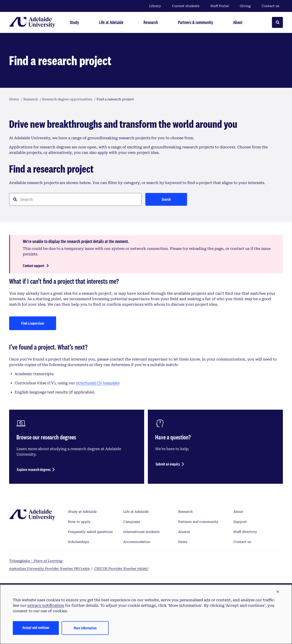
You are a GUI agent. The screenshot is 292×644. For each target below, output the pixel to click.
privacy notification (46, 605)
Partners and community (198, 522)
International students (141, 532)
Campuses (132, 522)
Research (185, 512)
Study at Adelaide (82, 512)
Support (240, 522)
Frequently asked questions (90, 532)
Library (155, 6)
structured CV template (98, 383)
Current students (186, 6)
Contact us (270, 6)
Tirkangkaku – (36, 561)
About (238, 512)
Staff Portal (220, 6)
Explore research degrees (34, 469)
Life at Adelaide (136, 512)
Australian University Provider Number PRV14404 (49, 569)
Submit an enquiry (168, 464)
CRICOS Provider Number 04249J (121, 569)
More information (85, 628)
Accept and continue (36, 627)
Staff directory (245, 532)
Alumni (184, 532)
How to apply (79, 522)
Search (166, 199)
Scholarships (78, 542)
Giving (245, 6)
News (183, 542)
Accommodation (137, 542)
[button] (278, 592)
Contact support (34, 266)
